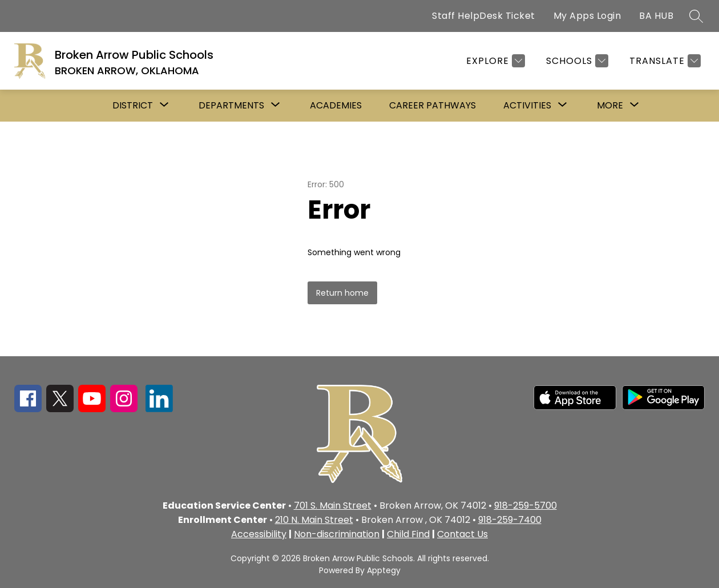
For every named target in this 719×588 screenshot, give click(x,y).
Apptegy (384, 570)
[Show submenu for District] (133, 106)
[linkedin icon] (159, 409)
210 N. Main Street (314, 520)
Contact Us (462, 534)
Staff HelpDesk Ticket (484, 16)
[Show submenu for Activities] (527, 106)
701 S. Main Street (333, 506)
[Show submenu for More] (610, 106)
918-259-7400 (510, 520)
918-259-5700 (526, 506)
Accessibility (259, 534)
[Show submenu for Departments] (231, 106)
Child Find (408, 534)
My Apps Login (587, 16)
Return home (342, 293)
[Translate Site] (664, 61)
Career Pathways (433, 105)
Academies (336, 105)
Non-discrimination (337, 534)
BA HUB (656, 16)
